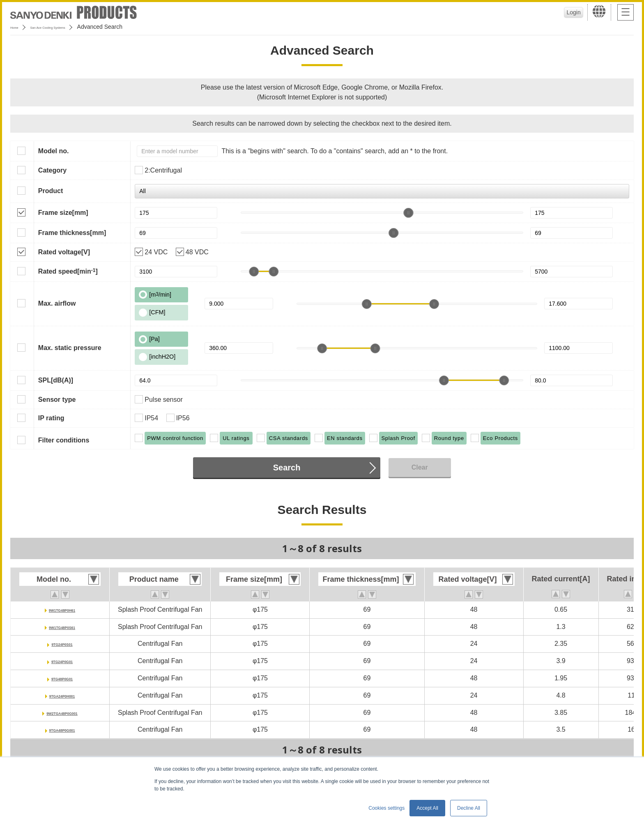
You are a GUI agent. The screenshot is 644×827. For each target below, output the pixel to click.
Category (52, 170)
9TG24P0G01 (62, 661)
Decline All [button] (469, 808)
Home (18, 27)
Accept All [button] (427, 808)
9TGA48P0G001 (62, 729)
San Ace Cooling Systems (70, 27)
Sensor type (57, 400)
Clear (420, 467)
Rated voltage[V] (64, 252)
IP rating (51, 418)
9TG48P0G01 (62, 678)
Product (51, 191)
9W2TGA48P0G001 (62, 713)
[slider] (409, 213)
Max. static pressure (70, 348)
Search (287, 468)
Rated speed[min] (68, 271)
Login (570, 12)
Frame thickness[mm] (72, 233)
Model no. (54, 151)
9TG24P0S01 (62, 644)
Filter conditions (64, 440)
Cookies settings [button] (386, 808)
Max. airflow (57, 303)
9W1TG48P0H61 (62, 609)
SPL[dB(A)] (56, 380)
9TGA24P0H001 (62, 695)
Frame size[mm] (63, 213)
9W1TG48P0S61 (62, 627)
